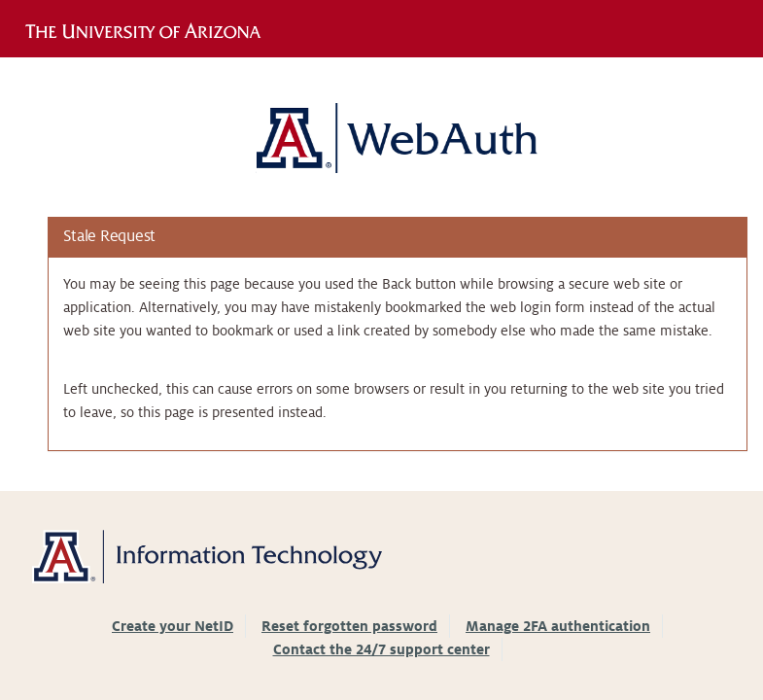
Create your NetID (173, 626)
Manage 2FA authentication (558, 626)
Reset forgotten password (349, 626)
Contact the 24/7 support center (381, 649)
